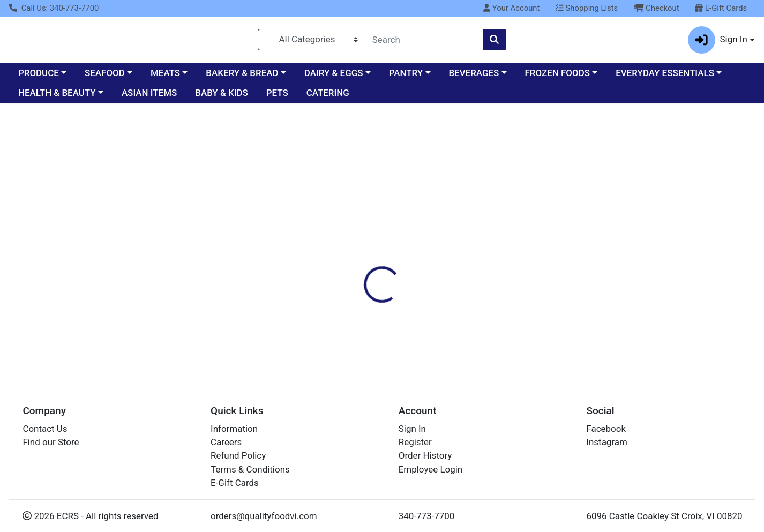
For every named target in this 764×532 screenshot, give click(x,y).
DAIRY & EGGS (334, 77)
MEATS (165, 77)
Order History (425, 455)
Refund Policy (238, 455)
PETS (277, 98)
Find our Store (51, 442)
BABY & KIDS (222, 98)
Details (348, 200)
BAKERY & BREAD (242, 77)
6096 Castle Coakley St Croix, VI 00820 (664, 516)
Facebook (606, 429)
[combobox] (424, 42)
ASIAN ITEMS (149, 98)
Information (234, 429)
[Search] (424, 42)
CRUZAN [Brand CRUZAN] (448, 254)
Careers (226, 442)
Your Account (511, 8)
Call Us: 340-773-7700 (54, 8)
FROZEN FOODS (557, 77)
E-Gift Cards (721, 8)
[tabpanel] (541, 253)
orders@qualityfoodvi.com (264, 516)
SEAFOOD (105, 77)
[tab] (348, 200)
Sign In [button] (718, 42)
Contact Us (45, 429)
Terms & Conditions (250, 469)
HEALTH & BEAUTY (57, 98)
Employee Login (430, 469)
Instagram (606, 442)
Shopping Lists (587, 8)
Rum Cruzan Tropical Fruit (384, 346)
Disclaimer (399, 200)
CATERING (328, 98)
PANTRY (406, 77)
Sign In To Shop (649, 160)
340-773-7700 (427, 516)
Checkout (657, 8)
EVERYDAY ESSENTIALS (665, 77)
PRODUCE (39, 77)
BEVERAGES (474, 77)
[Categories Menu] (312, 42)
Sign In (412, 429)
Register (415, 442)
